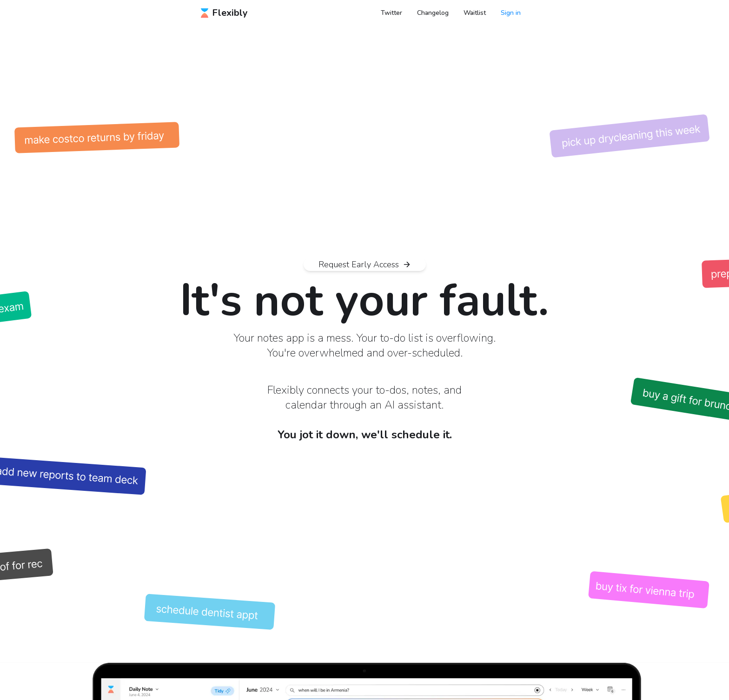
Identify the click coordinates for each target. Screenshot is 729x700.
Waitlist (475, 13)
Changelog (433, 13)
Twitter (391, 13)
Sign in (511, 13)
